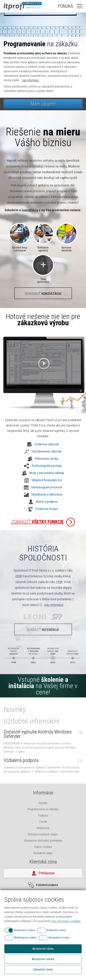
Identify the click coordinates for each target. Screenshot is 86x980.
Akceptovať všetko (43, 949)
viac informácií (30, 80)
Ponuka (65, 6)
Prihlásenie (47, 873)
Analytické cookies (56, 930)
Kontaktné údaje (43, 853)
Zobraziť (37, 522)
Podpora (43, 816)
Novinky (15, 710)
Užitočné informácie (32, 721)
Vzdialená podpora (21, 760)
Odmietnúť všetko (43, 970)
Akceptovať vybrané (43, 959)
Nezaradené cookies (59, 938)
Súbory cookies (43, 847)
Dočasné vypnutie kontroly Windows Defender (38, 734)
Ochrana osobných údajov (43, 834)
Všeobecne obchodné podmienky (43, 841)
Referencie (43, 828)
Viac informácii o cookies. (66, 921)
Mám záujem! (43, 104)
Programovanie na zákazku (43, 809)
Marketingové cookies (26, 938)
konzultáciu (30, 210)
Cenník (43, 822)
